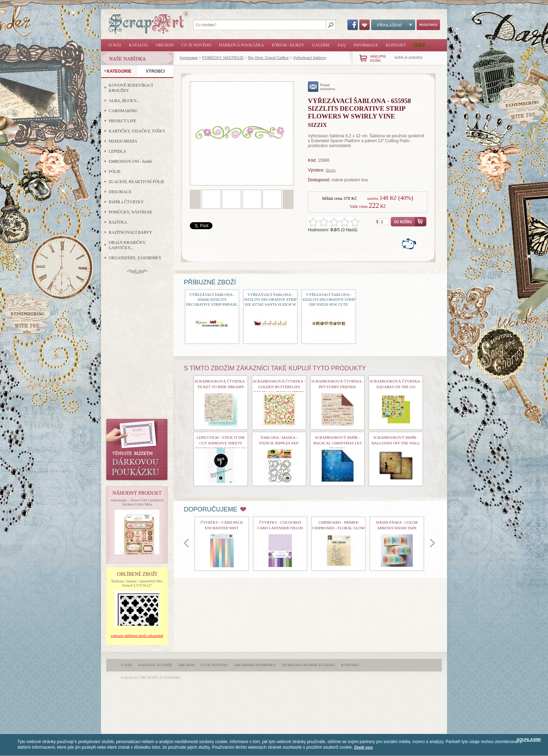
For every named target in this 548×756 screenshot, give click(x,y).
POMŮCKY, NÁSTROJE (223, 58)
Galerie (321, 45)
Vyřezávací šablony (310, 58)
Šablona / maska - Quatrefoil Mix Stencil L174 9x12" (137, 583)
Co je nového (196, 45)
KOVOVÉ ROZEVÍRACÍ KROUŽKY (131, 88)
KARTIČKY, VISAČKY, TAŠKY (137, 131)
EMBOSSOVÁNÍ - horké (130, 161)
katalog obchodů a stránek (151, 677)
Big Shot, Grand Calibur (268, 58)
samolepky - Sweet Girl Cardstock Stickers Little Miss (137, 502)
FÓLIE (115, 172)
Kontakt (396, 45)
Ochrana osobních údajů (309, 665)
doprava (432, 543)
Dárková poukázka (241, 45)
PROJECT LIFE (122, 121)
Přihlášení (393, 25)
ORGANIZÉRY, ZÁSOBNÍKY (135, 258)
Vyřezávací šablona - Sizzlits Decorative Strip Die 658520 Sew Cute (329, 299)
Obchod (165, 45)
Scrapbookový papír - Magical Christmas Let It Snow (338, 443)
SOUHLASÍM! (529, 740)
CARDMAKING (123, 111)
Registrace (428, 25)
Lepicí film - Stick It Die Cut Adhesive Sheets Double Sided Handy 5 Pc (221, 443)
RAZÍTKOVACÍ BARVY (131, 232)
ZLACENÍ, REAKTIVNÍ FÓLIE (137, 182)
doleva (186, 543)
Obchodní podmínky (255, 665)
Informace (366, 45)
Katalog (139, 45)
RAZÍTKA (118, 222)
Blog (419, 45)
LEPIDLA (117, 151)
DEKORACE (120, 192)
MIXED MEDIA (123, 141)
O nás (115, 45)
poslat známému (322, 87)
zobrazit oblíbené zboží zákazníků (137, 635)
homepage (189, 58)
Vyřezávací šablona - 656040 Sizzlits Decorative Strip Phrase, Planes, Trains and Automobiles (212, 304)
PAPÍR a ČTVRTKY (126, 202)
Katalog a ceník (155, 665)
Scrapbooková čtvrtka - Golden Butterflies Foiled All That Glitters (279, 387)
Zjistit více (363, 747)
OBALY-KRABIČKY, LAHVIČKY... (127, 245)
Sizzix (331, 170)
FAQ (342, 45)
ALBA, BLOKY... (124, 101)
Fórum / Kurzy (288, 45)
